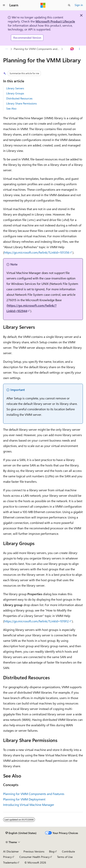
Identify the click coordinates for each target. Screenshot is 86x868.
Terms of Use (65, 857)
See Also (11, 108)
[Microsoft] (43, 5)
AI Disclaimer (11, 851)
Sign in (79, 5)
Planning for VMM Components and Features (37, 49)
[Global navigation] (4, 5)
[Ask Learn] (72, 49)
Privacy (7, 857)
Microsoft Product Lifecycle (55, 21)
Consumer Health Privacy (34, 857)
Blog (52, 851)
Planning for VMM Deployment (24, 799)
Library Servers (15, 88)
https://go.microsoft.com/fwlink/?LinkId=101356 (37, 252)
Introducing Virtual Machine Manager (29, 805)
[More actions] (79, 49)
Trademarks (10, 862)
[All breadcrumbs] (7, 49)
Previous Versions (34, 851)
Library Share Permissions (21, 103)
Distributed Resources (19, 98)
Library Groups (15, 93)
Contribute (68, 851)
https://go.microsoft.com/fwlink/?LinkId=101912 (36, 621)
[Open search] (69, 5)
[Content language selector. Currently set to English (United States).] (21, 833)
